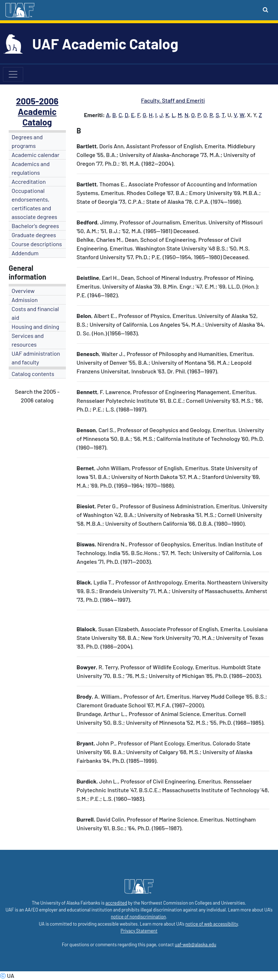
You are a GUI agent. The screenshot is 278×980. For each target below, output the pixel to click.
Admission (25, 300)
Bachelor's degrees (35, 226)
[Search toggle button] (266, 9)
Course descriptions (37, 244)
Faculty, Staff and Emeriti (173, 100)
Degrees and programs (27, 141)
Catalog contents (33, 374)
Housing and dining (35, 326)
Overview (23, 291)
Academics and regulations (31, 168)
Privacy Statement (139, 931)
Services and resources (28, 340)
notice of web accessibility (212, 924)
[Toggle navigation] (13, 74)
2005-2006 (37, 101)
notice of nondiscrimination (138, 917)
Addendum (25, 253)
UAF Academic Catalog (105, 44)
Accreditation (29, 181)
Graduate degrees (34, 235)
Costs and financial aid (35, 313)
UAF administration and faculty (36, 358)
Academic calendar (35, 155)
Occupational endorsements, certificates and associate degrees (34, 204)
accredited (116, 903)
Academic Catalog (37, 117)
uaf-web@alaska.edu (195, 944)
